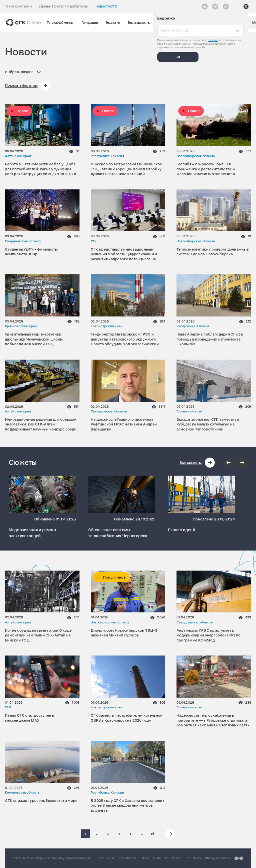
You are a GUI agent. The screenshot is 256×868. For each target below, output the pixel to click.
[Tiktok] (226, 7)
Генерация (90, 23)
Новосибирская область (196, 156)
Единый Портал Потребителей (63, 6)
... (142, 834)
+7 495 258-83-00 (121, 858)
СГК (94, 241)
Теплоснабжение (60, 23)
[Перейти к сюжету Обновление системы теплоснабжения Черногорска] (122, 494)
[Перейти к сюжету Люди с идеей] (201, 494)
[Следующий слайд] (242, 463)
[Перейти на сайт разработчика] (239, 858)
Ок (178, 57)
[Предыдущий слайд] (228, 463)
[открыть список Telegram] (215, 7)
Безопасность (139, 23)
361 (153, 834)
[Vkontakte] (205, 7)
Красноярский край (21, 326)
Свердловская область (23, 241)
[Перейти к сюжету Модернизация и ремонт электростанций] (42, 494)
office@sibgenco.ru (218, 858)
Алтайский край (18, 156)
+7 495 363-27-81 (167, 858)
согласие (213, 40)
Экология (113, 23)
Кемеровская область (22, 792)
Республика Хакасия (107, 156)
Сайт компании (19, 6)
